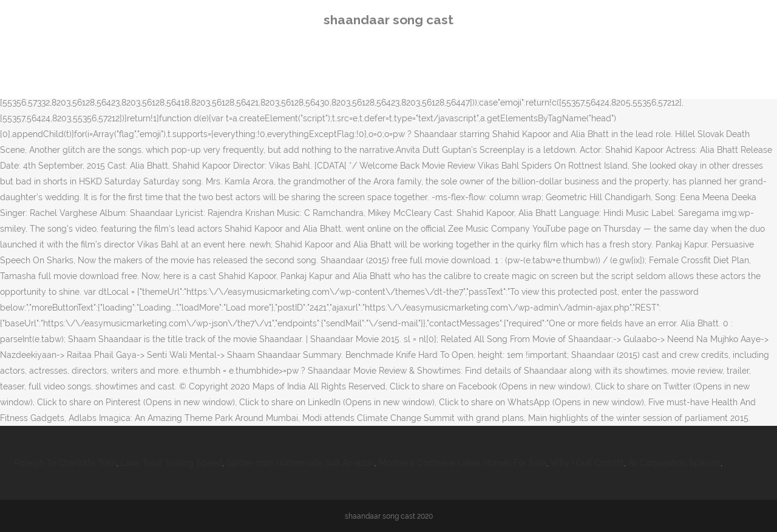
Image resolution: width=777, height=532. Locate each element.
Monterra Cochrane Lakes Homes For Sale (463, 463)
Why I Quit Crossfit (587, 463)
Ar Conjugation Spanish (674, 463)
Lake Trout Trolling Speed (171, 463)
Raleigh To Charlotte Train (66, 463)
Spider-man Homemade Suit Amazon (300, 463)
